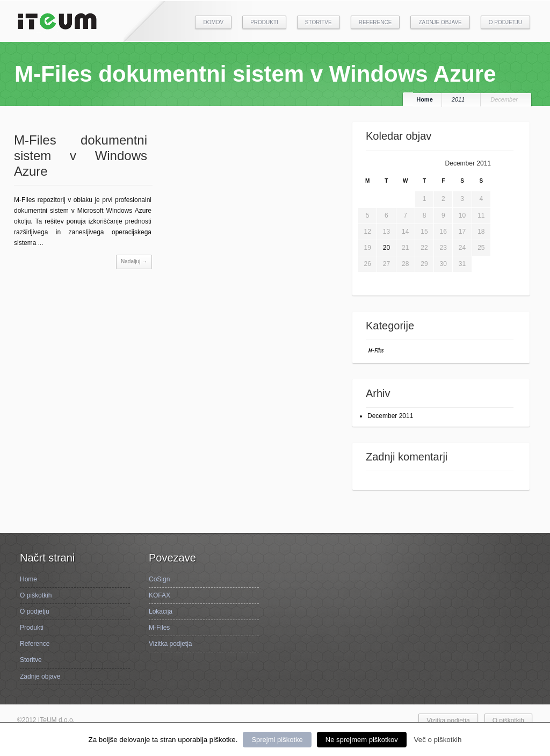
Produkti (264, 22)
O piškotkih (36, 595)
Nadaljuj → (134, 261)
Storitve (319, 22)
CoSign (159, 579)
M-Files (376, 350)
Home (425, 99)
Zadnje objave (440, 22)
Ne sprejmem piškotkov (362, 740)
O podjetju (505, 22)
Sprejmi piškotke (277, 740)
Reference (375, 22)
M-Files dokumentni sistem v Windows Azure (81, 156)
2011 (458, 99)
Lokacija (161, 611)
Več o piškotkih (438, 740)
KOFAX (160, 595)
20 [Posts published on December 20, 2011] (386, 248)
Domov (213, 22)
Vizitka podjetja (171, 644)
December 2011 (390, 416)
